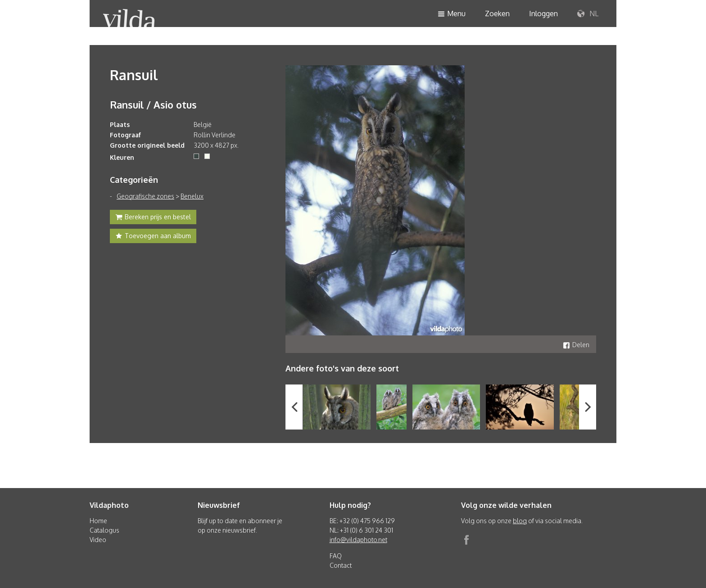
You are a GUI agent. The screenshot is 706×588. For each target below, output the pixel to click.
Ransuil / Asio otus (153, 104)
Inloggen (543, 14)
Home (98, 521)
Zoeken (497, 14)
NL (588, 14)
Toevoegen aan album (153, 237)
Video (98, 540)
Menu (452, 14)
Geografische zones (145, 196)
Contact (341, 565)
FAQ (336, 556)
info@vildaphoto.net (358, 540)
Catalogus (104, 530)
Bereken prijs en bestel (153, 218)
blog (520, 521)
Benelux (192, 196)
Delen (576, 345)
